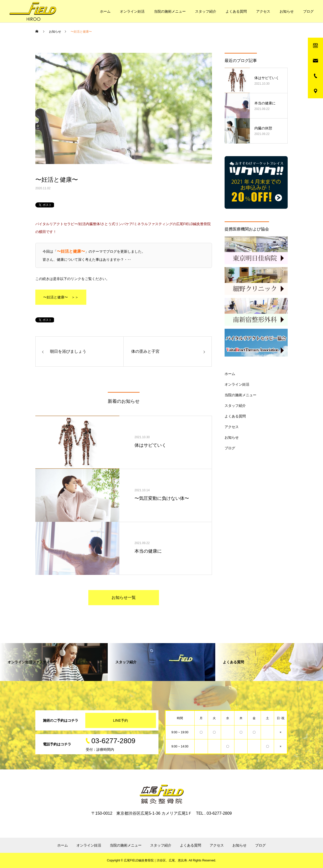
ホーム (105, 11)
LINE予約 (120, 720)
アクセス (263, 11)
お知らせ (287, 11)
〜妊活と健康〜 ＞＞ (61, 297)
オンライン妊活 (132, 11)
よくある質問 (236, 11)
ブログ (308, 11)
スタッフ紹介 (206, 11)
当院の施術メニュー (170, 11)
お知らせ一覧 (124, 597)
